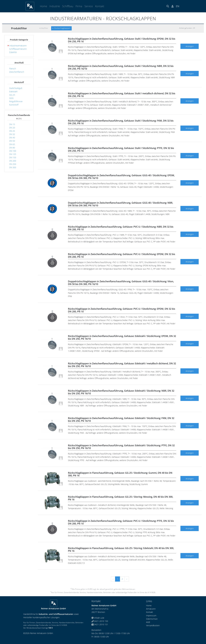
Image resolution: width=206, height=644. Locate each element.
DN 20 (11, 128)
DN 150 (12, 157)
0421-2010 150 (100, 621)
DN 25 (11, 131)
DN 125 (12, 154)
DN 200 (12, 161)
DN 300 (12, 167)
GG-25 (11, 95)
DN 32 (11, 134)
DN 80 (11, 148)
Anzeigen (190, 46)
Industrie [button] (55, 6)
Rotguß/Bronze (15, 101)
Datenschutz (152, 619)
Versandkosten (153, 625)
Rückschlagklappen (61, 28)
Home (44, 6)
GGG (11, 98)
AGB (148, 622)
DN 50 (11, 141)
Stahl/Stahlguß (15, 88)
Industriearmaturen (17, 46)
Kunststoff (13, 105)
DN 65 (11, 144)
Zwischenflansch (16, 72)
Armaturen (151, 609)
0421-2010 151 (100, 624)
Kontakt (100, 6)
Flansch (12, 69)
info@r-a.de (98, 618)
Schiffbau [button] (68, 6)
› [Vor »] (127, 579)
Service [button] (89, 6)
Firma (79, 6)
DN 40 (11, 138)
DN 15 (11, 124)
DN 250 (12, 164)
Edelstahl (13, 91)
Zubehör (12, 52)
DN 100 (12, 151)
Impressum (151, 616)
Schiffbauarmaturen (17, 49)
